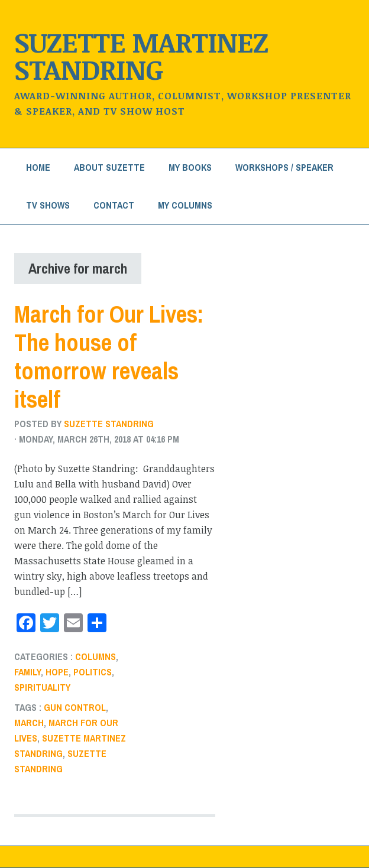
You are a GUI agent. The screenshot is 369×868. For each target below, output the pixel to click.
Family (27, 672)
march (29, 723)
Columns (96, 656)
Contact (114, 205)
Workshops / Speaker (284, 167)
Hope (57, 672)
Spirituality (42, 687)
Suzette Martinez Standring (141, 55)
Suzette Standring (109, 424)
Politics (93, 672)
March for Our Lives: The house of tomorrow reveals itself (109, 357)
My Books (190, 167)
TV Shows (48, 205)
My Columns (185, 205)
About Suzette (109, 167)
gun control (75, 707)
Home (38, 167)
